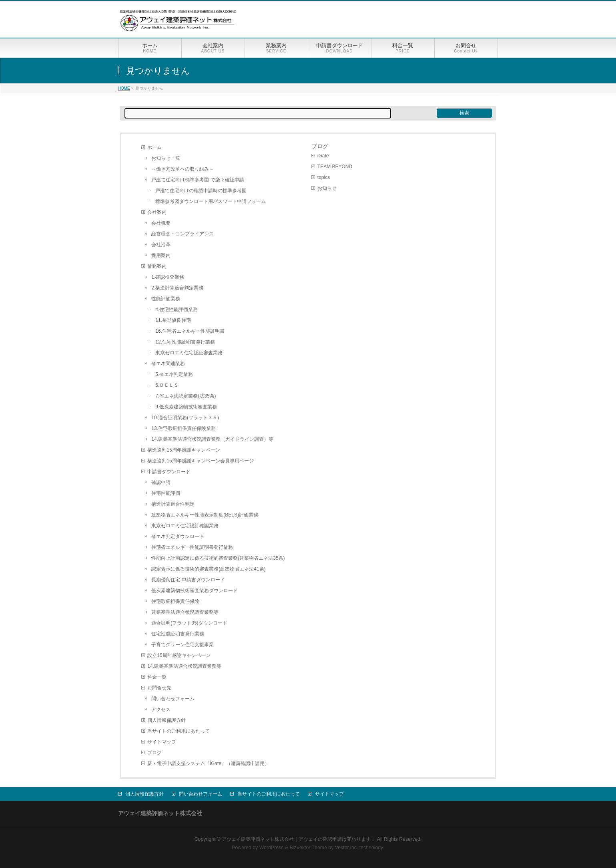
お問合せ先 (159, 688)
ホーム (155, 147)
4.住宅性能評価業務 (177, 309)
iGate (323, 156)
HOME (124, 88)
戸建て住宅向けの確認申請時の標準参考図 (201, 191)
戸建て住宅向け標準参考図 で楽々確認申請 (198, 180)
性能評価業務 (166, 299)
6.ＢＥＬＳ (167, 385)
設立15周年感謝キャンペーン (179, 655)
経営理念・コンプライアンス (183, 234)
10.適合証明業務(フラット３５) (185, 418)
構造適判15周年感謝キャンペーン (184, 450)
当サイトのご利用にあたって (179, 731)
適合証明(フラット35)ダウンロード (189, 623)
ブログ (155, 753)
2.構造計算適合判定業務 (177, 288)
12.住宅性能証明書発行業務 (185, 342)
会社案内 (157, 212)
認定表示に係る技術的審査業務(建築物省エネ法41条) (208, 569)
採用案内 (161, 255)
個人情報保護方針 (167, 720)
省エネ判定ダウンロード (178, 536)
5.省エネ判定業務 (174, 374)
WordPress (272, 848)
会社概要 (161, 223)
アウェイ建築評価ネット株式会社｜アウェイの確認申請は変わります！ (299, 839)
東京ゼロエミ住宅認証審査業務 (189, 353)
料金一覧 (157, 677)
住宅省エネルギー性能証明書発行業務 (192, 547)
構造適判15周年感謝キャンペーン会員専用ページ (200, 461)
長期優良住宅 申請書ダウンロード (188, 580)
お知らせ (327, 188)
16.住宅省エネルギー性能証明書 (190, 331)
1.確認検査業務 (168, 277)
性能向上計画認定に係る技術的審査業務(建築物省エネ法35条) (218, 558)
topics (324, 177)
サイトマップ (162, 742)
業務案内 (157, 266)
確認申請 (161, 482)
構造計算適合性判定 (173, 504)
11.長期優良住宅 (173, 320)
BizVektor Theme (308, 848)
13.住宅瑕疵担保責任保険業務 (184, 428)
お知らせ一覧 (166, 158)
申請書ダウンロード (169, 472)
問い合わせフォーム (173, 699)
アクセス (161, 709)
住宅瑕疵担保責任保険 (175, 601)
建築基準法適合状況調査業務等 (185, 612)
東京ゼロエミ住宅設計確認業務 (185, 526)
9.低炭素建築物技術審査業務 (186, 407)
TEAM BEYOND (335, 167)
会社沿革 (161, 245)
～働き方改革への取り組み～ (183, 169)
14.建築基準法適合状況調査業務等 (184, 666)
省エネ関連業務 (168, 364)
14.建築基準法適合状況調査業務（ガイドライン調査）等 (212, 439)
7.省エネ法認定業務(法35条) (186, 396)
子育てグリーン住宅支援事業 (183, 645)
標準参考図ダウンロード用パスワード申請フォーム (211, 201)
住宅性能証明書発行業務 (178, 634)
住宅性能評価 (166, 493)
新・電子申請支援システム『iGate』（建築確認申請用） (208, 764)
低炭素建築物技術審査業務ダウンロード (195, 591)
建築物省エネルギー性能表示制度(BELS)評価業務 (205, 515)
